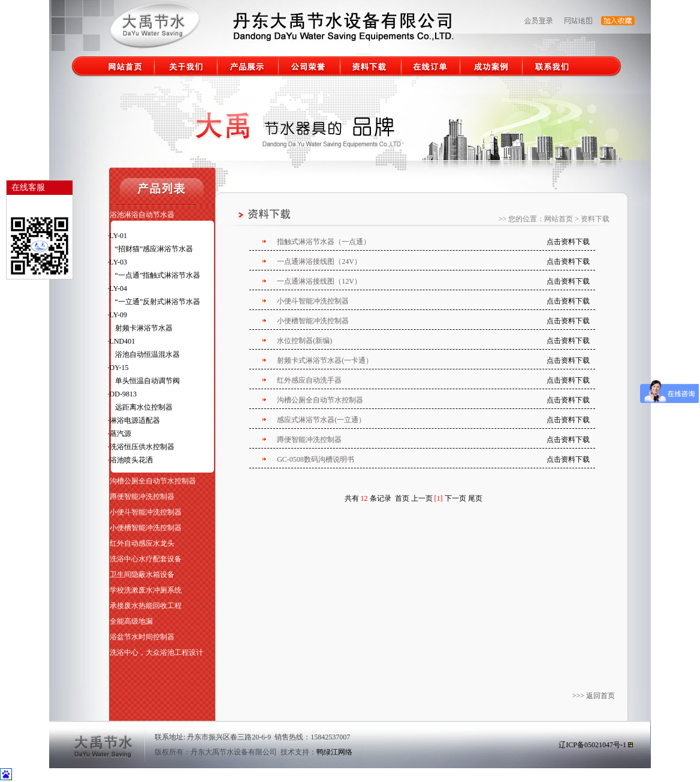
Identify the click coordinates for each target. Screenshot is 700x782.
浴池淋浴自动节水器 (142, 215)
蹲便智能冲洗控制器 (142, 497)
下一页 (455, 498)
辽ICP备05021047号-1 (592, 745)
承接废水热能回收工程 (146, 606)
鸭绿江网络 (334, 752)
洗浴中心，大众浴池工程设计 (156, 652)
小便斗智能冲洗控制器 (146, 512)
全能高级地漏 (131, 621)
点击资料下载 (568, 242)
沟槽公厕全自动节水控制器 (153, 481)
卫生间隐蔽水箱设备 (142, 575)
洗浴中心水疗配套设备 (146, 559)
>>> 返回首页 (595, 696)
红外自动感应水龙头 (142, 543)
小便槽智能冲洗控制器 (146, 528)
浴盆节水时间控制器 (142, 637)
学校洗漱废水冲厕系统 (146, 590)
